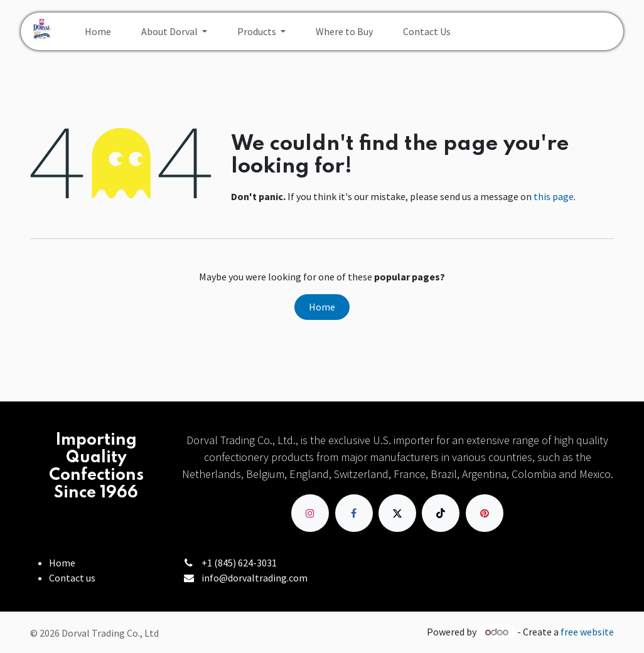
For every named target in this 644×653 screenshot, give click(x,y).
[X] (397, 513)
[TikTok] (441, 513)
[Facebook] (354, 513)
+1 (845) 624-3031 (239, 563)
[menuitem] (98, 31)
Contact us (72, 578)
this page (554, 196)
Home (322, 307)
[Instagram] (310, 513)
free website (587, 632)
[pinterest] (485, 513)
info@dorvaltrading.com (255, 578)
